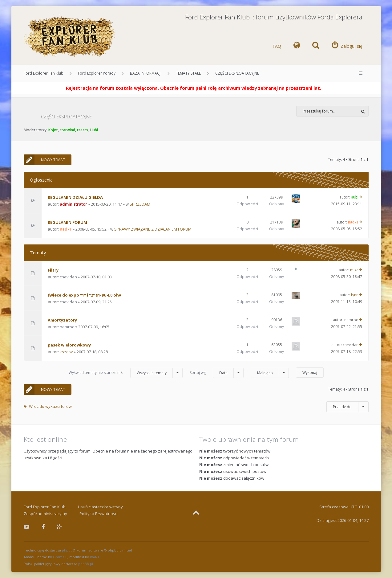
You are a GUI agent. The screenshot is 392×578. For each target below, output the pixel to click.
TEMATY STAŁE (188, 73)
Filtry (53, 270)
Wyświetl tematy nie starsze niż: (126, 373)
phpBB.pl (86, 564)
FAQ (277, 46)
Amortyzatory (62, 320)
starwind (67, 130)
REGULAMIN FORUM (67, 222)
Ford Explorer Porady (97, 73)
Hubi (94, 130)
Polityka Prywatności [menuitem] (99, 514)
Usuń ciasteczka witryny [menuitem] (100, 507)
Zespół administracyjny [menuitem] (45, 514)
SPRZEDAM (140, 204)
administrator (73, 204)
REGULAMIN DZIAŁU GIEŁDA (75, 197)
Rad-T (66, 229)
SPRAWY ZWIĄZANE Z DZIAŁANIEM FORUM (153, 229)
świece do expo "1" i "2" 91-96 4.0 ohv (84, 295)
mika (354, 270)
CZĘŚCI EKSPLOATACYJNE (237, 73)
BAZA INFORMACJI (146, 73)
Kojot (53, 130)
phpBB (67, 550)
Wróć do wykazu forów (50, 406)
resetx (83, 130)
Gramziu (60, 557)
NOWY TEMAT (44, 160)
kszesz (66, 352)
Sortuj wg (217, 373)
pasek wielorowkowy (69, 345)
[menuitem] (297, 46)
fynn (355, 295)
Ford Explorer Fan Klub (44, 73)
